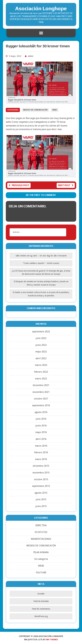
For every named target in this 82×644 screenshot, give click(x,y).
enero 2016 (41, 459)
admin (31, 56)
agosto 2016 (41, 412)
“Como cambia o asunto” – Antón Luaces (41, 263)
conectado (37, 213)
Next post (66, 185)
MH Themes (52, 640)
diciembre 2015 (41, 466)
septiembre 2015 (41, 486)
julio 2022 (41, 338)
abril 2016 (41, 439)
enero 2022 (41, 379)
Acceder (41, 594)
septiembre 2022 (41, 332)
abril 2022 (41, 358)
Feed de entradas (41, 601)
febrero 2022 (41, 372)
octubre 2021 (41, 399)
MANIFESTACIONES (41, 539)
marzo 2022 (41, 365)
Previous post (19, 185)
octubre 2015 (41, 479)
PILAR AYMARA (41, 552)
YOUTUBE (41, 573)
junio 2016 (41, 426)
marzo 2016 (41, 446)
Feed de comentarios (41, 609)
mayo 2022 (41, 352)
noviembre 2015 (41, 473)
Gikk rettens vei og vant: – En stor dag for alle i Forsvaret (41, 256)
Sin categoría (41, 559)
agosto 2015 (41, 493)
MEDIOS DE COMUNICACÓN (35, 110)
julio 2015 (41, 499)
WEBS (55, 110)
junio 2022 (41, 345)
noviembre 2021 (41, 392)
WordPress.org (41, 616)
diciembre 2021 (41, 385)
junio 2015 (41, 506)
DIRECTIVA (41, 525)
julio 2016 (41, 419)
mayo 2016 (41, 432)
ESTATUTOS (41, 532)
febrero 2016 (41, 452)
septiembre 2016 (41, 405)
